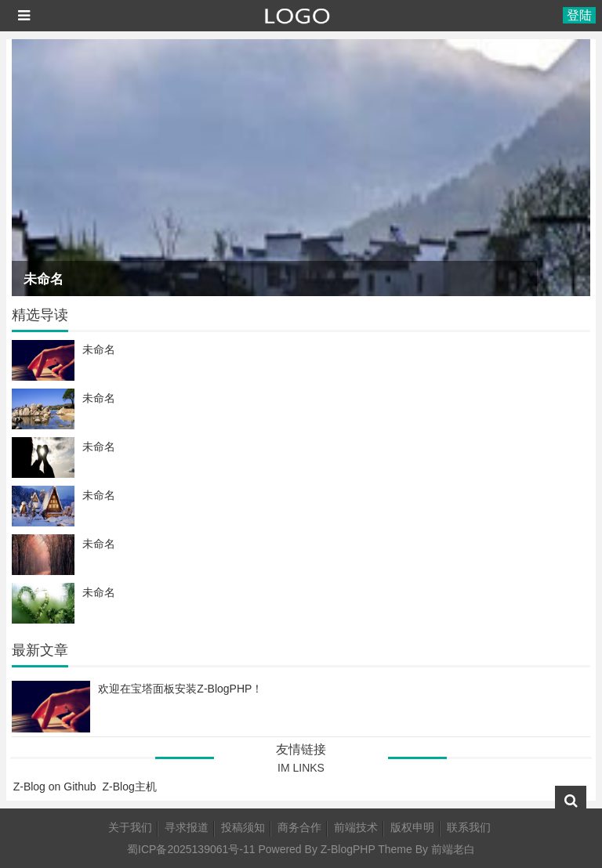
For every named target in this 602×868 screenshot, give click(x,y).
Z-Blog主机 (130, 787)
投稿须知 (243, 827)
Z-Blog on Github (55, 787)
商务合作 (299, 827)
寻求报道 (187, 827)
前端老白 (453, 849)
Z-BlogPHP (348, 849)
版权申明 (412, 827)
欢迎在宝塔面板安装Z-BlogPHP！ (180, 689)
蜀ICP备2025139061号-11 (191, 849)
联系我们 (469, 827)
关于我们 (130, 827)
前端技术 (356, 827)
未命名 (44, 279)
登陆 (579, 15)
